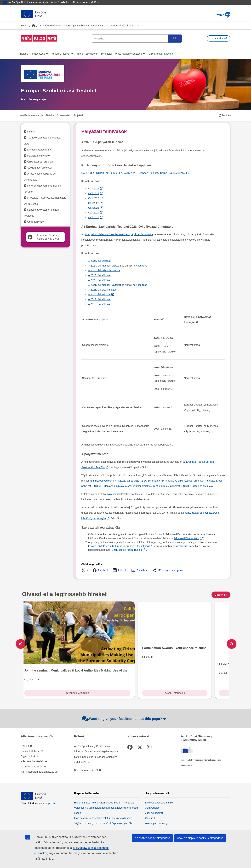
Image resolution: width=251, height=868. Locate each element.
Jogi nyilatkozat (154, 790)
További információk (48, 671)
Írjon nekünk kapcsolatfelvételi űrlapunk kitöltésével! (104, 795)
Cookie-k (150, 795)
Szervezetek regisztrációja (127, 550)
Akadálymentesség (32, 744)
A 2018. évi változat (99, 304)
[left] (21, 633)
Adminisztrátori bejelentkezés (38, 749)
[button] (86, 570)
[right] (232, 633)
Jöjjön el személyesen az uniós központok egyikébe (104, 800)
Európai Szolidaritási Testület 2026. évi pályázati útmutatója (119, 234)
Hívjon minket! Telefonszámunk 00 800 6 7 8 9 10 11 (104, 780)
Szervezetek (108, 26)
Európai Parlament (156, 820)
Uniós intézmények (159, 811)
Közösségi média (87, 809)
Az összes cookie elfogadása (152, 838)
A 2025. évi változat (99, 261)
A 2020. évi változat (99, 294)
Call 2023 (94, 198)
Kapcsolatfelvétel (30, 728)
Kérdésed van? (218, 38)
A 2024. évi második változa (104, 270)
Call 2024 (94, 193)
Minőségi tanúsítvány (39, 150)
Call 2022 (94, 203)
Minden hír (221, 595)
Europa (25, 26)
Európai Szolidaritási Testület (84, 26)
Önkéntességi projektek (41, 162)
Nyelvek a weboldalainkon (160, 780)
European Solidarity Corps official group (44, 237)
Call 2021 (94, 208)
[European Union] (34, 776)
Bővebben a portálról (86, 747)
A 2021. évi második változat (105, 285)
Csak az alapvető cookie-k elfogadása (200, 838)
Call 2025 (94, 189)
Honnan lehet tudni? (86, 2)
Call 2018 (94, 217)
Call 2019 (94, 213)
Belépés (227, 115)
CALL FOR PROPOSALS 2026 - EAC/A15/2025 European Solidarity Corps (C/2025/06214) (133, 173)
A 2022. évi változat (99, 280)
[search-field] (136, 39)
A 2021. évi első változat (102, 290)
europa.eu (49, 780)
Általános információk (37, 714)
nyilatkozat (113, 494)
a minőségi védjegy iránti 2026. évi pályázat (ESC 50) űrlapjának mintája (132, 481)
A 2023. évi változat (99, 275)
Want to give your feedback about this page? (125, 696)
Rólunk (31, 132)
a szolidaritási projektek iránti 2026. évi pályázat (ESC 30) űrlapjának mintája (169, 486)
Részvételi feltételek (32, 739)
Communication (36, 222)
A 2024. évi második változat (105, 266)
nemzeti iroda (180, 546)
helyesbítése (140, 266)
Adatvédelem (153, 785)
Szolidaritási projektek (40, 168)
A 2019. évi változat (99, 299)
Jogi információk (158, 771)
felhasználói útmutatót (187, 538)
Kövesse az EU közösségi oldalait (93, 818)
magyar (223, 14)
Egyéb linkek (28, 734)
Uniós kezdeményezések (52, 26)
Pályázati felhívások (39, 156)
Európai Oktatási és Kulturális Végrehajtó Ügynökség (119, 546)
